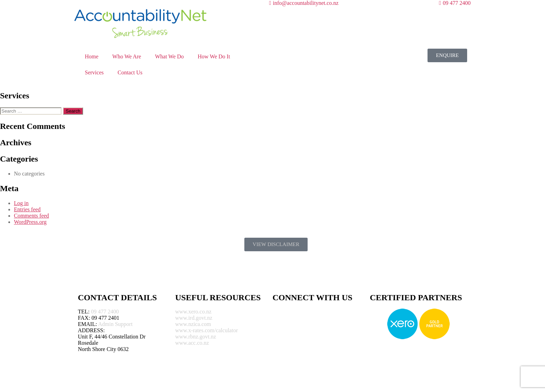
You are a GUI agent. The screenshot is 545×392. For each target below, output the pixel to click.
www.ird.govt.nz (194, 318)
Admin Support (115, 324)
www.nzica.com (193, 324)
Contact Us (130, 72)
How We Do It (214, 56)
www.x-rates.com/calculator (206, 330)
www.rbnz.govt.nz (196, 337)
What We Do (169, 56)
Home (92, 56)
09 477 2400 (105, 312)
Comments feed (31, 216)
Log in (21, 203)
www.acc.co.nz (192, 343)
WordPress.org (30, 222)
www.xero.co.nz (193, 312)
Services (94, 72)
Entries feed (27, 209)
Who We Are (127, 56)
